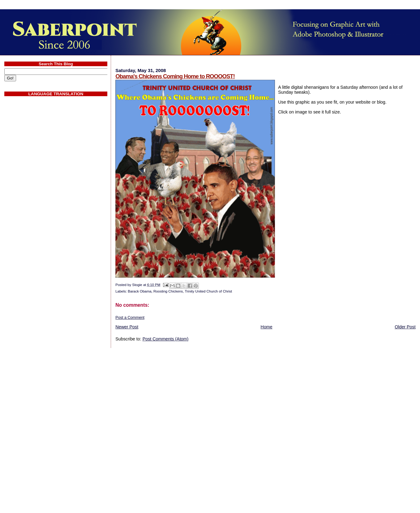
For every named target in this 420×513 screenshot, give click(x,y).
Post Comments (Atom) (166, 339)
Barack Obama (139, 291)
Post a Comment (130, 318)
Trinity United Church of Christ (208, 291)
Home (267, 327)
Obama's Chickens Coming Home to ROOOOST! (175, 76)
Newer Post (127, 327)
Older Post (405, 327)
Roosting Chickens (168, 291)
